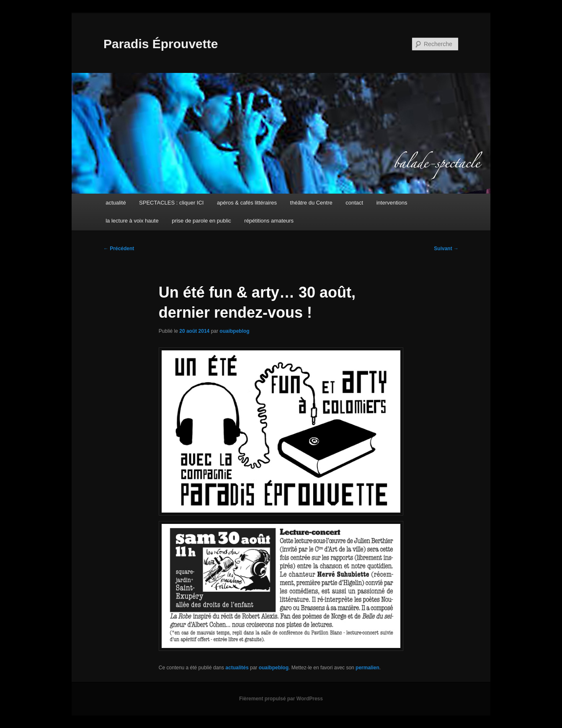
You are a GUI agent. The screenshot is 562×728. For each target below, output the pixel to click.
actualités (237, 668)
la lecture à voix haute (132, 221)
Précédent (119, 249)
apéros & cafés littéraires (247, 203)
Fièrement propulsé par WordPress (281, 699)
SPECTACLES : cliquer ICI (171, 203)
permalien (367, 668)
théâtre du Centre (311, 203)
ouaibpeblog (234, 331)
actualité (116, 203)
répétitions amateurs (269, 221)
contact (354, 203)
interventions (392, 203)
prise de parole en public (201, 221)
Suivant (446, 249)
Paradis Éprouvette (161, 44)
